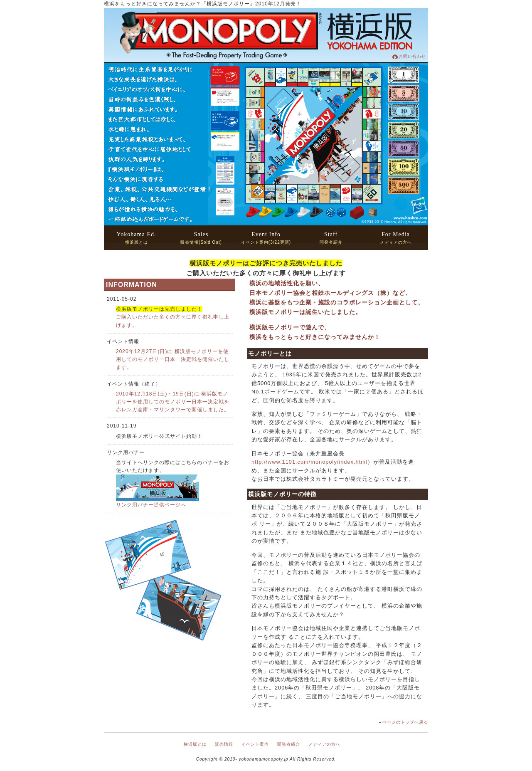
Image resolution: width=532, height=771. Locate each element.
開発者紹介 (331, 238)
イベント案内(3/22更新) (266, 238)
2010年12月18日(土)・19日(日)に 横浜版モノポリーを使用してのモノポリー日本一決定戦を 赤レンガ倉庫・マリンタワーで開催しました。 (173, 402)
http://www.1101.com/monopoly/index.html (309, 462)
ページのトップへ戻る (405, 722)
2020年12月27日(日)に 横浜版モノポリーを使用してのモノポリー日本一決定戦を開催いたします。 (173, 359)
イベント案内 (255, 744)
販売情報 (224, 744)
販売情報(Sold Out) (201, 238)
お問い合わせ (412, 56)
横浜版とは (136, 238)
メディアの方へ (396, 238)
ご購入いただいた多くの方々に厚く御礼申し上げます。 (173, 317)
